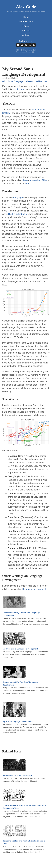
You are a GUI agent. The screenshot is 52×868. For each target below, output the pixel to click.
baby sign (18, 197)
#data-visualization (36, 81)
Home (26, 17)
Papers (26, 26)
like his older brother (18, 214)
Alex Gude (26, 7)
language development (35, 589)
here (25, 180)
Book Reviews (26, 21)
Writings (26, 35)
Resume (26, 31)
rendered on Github (39, 180)
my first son (19, 89)
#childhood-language (13, 81)
